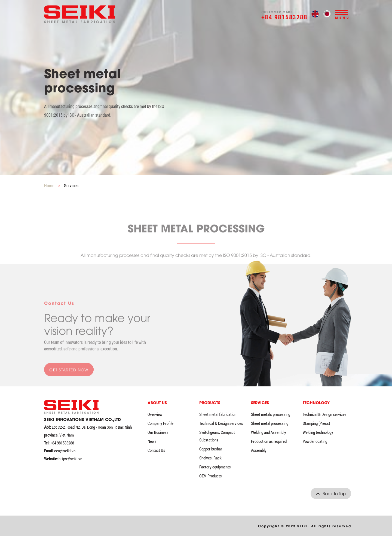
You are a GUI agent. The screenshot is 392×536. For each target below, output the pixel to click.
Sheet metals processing (271, 414)
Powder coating (315, 441)
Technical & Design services (221, 423)
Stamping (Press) (316, 423)
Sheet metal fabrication (218, 414)
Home (49, 185)
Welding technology (318, 432)
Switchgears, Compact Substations (217, 436)
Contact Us (156, 450)
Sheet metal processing (270, 423)
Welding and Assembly (269, 432)
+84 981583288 (284, 17)
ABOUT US (157, 402)
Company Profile (160, 423)
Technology (316, 402)
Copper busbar (211, 449)
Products (210, 402)
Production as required (269, 441)
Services (71, 185)
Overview (155, 414)
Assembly (259, 450)
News (152, 441)
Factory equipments (215, 467)
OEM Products (211, 476)
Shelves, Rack (210, 458)
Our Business (158, 432)
